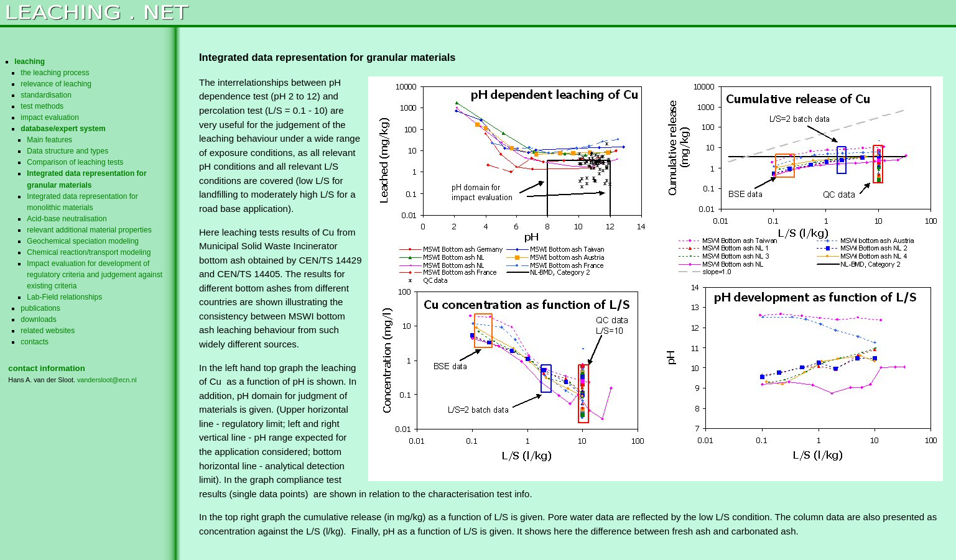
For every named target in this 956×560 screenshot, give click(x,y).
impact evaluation (50, 117)
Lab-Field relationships (64, 297)
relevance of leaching (56, 84)
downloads (38, 319)
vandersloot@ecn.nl (107, 380)
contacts (35, 342)
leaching (30, 62)
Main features (49, 140)
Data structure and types (67, 151)
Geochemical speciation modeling (83, 241)
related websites (48, 331)
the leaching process (55, 73)
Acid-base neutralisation (67, 219)
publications (40, 308)
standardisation (46, 95)
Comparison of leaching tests (75, 162)
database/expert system (63, 129)
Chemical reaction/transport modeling (89, 252)
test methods (42, 106)
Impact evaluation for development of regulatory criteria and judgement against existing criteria (95, 275)
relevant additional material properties (89, 230)
